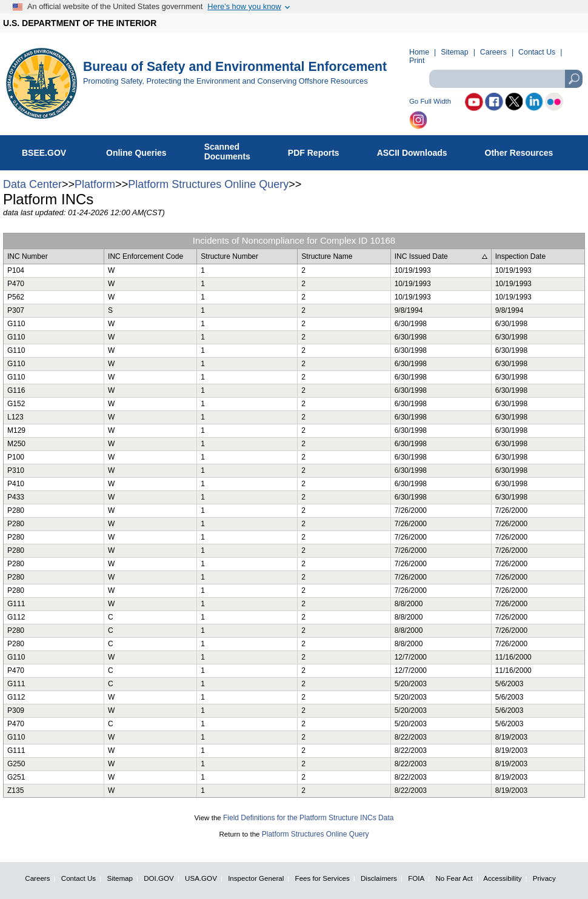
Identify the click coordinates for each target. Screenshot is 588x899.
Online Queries (143, 150)
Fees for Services (322, 878)
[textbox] (506, 79)
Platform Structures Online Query (208, 184)
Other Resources (526, 150)
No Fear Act (454, 878)
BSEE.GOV (52, 150)
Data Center (32, 184)
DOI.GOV (159, 878)
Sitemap (454, 52)
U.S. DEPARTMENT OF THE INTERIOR (80, 23)
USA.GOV (201, 878)
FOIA (416, 878)
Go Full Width (430, 102)
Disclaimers (379, 878)
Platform (95, 184)
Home (419, 52)
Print (417, 61)
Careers (493, 52)
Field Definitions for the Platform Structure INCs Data (308, 818)
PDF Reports (320, 150)
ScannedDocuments (234, 152)
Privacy (544, 878)
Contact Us (537, 52)
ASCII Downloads (419, 150)
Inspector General (256, 878)
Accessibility (502, 878)
